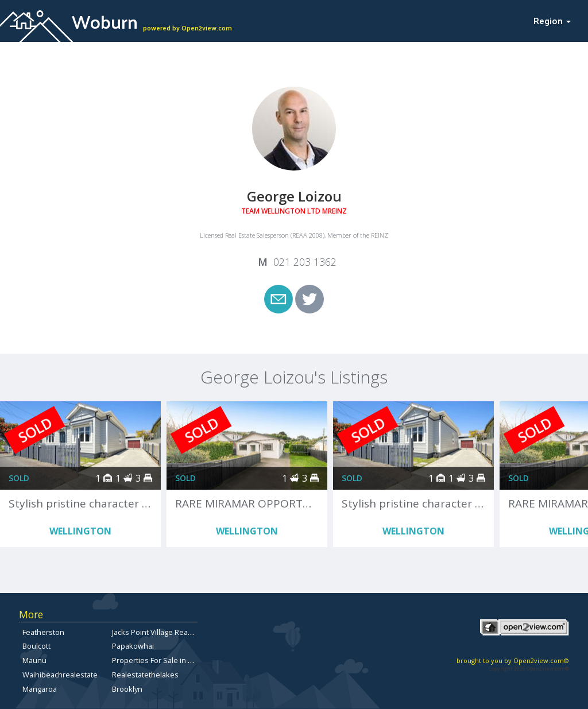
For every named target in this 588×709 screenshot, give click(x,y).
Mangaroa (40, 689)
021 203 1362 (305, 262)
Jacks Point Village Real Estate (162, 632)
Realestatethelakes (145, 675)
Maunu (34, 660)
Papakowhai (133, 646)
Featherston (43, 632)
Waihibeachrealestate (60, 675)
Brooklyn (127, 689)
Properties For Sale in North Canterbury (180, 660)
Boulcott (36, 646)
